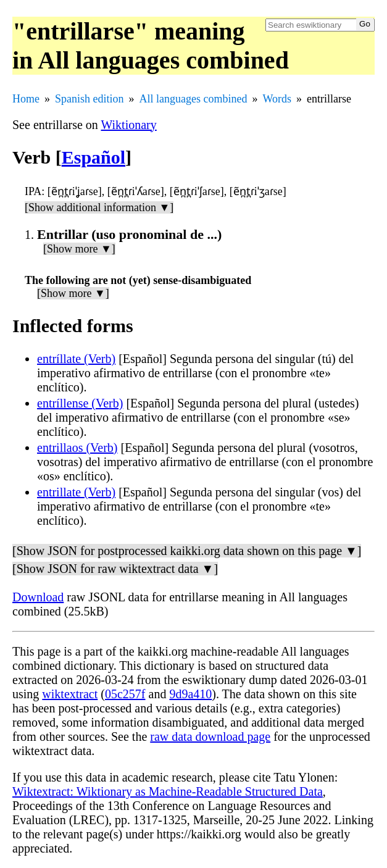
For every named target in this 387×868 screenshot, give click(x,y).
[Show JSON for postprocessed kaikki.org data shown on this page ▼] (187, 551)
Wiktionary (128, 125)
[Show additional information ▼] (99, 207)
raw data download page (210, 737)
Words (277, 99)
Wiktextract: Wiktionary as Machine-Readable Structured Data (168, 791)
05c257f (125, 694)
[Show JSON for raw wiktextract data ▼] (115, 569)
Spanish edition (89, 99)
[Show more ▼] (79, 249)
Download (38, 597)
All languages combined (193, 99)
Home (26, 99)
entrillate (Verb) (76, 492)
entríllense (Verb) (80, 403)
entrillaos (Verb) (77, 448)
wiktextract (70, 694)
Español (94, 157)
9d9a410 (190, 694)
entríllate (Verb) (76, 359)
